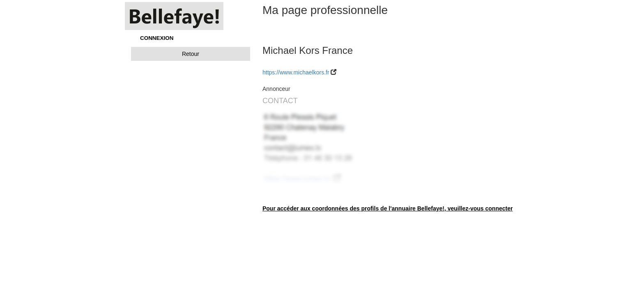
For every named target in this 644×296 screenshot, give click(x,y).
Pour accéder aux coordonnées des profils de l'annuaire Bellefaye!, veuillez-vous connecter (388, 208)
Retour (191, 54)
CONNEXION (157, 38)
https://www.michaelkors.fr (296, 72)
